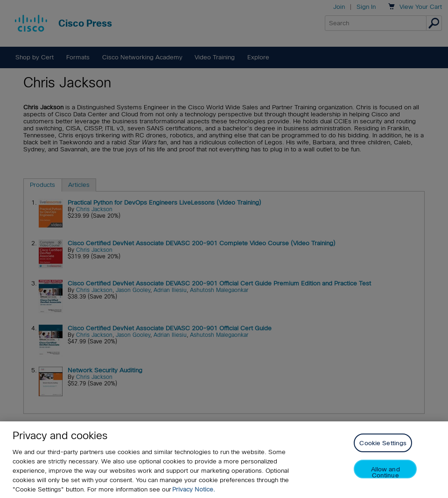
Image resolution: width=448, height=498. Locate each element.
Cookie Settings (383, 443)
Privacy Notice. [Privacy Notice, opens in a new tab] (194, 489)
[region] (224, 460)
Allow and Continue (385, 472)
